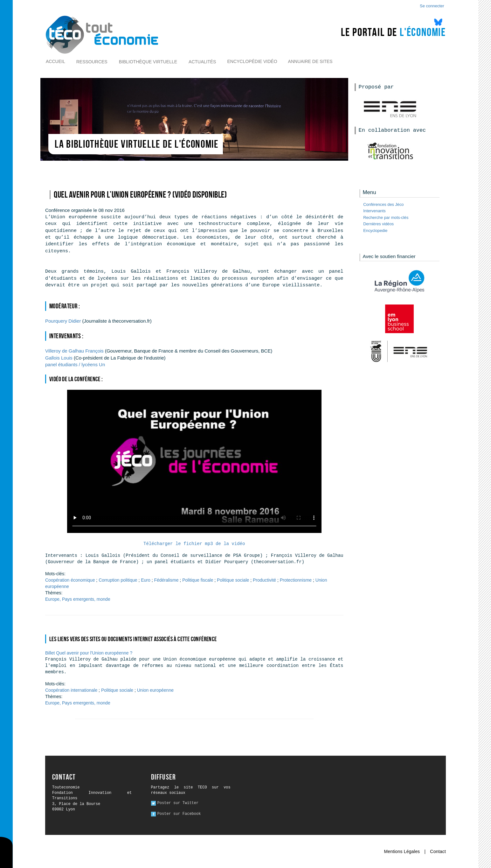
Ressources (92, 62)
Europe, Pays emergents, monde (78, 599)
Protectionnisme (296, 580)
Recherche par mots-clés (386, 217)
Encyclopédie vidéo (252, 61)
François (74, 351)
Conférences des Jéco (383, 204)
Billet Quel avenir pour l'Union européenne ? (89, 653)
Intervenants (374, 211)
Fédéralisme (166, 580)
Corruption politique (118, 580)
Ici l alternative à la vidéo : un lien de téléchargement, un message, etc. (194, 461)
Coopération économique (70, 580)
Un (75, 364)
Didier (63, 321)
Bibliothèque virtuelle (148, 62)
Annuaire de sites (310, 61)
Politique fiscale (198, 580)
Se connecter (432, 6)
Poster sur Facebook (179, 814)
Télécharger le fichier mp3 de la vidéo (194, 544)
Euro (146, 580)
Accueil (55, 61)
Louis (59, 358)
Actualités (202, 62)
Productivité (264, 580)
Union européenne (155, 690)
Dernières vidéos (378, 224)
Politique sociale (233, 580)
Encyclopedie (375, 231)
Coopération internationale (71, 690)
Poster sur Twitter (178, 803)
